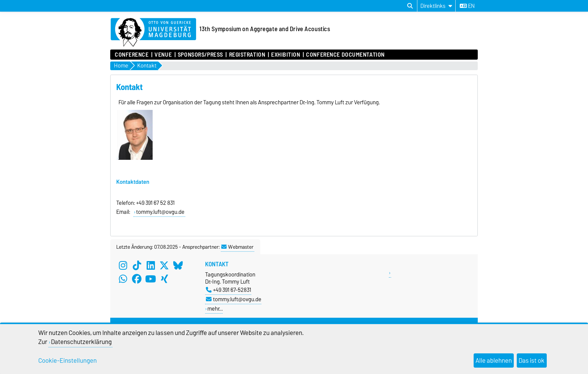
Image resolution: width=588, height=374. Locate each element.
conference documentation (345, 55)
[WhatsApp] (123, 279)
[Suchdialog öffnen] (410, 6)
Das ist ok (532, 360)
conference (132, 55)
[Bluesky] (178, 266)
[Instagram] (123, 266)
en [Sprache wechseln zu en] (467, 6)
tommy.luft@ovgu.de (234, 299)
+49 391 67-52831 (229, 290)
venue (163, 55)
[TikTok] (137, 266)
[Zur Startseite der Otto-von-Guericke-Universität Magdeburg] (153, 33)
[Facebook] (137, 279)
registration (247, 55)
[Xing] (164, 279)
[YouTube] (151, 279)
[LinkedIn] (151, 266)
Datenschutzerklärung (81, 342)
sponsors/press (200, 55)
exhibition (286, 55)
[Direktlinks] (436, 6)
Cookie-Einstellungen (67, 360)
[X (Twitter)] (164, 266)
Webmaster (237, 247)
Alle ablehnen (494, 360)
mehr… (215, 309)
